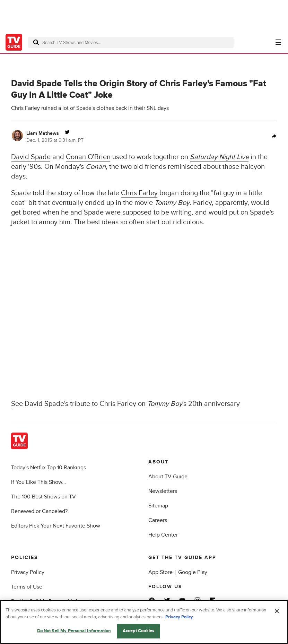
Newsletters (163, 491)
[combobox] (131, 42)
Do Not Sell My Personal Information (74, 631)
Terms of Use (27, 587)
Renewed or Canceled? (39, 511)
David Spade (31, 157)
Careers (158, 520)
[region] (144, 622)
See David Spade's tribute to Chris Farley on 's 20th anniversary (125, 404)
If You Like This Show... (39, 482)
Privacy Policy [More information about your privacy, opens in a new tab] (179, 617)
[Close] (277, 611)
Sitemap (158, 506)
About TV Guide (168, 477)
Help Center (163, 535)
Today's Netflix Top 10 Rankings (49, 468)
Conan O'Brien (88, 157)
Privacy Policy (28, 572)
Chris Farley (139, 193)
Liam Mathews (43, 133)
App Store (160, 572)
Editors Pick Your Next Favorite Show (56, 526)
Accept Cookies (138, 631)
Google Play (193, 572)
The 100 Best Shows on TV (43, 497)
